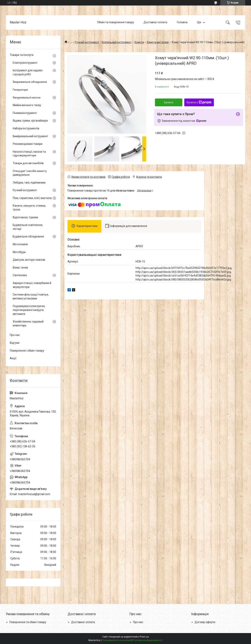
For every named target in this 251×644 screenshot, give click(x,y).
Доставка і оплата (155, 22)
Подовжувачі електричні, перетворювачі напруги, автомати (29, 310)
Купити (169, 102)
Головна (182, 22)
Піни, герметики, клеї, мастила (32, 198)
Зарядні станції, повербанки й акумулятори (32, 285)
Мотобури (19, 252)
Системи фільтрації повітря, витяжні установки (31, 296)
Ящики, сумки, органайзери (30, 121)
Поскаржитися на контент (117, 640)
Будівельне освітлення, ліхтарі (28, 227)
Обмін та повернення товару (116, 22)
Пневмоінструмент (25, 113)
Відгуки (15, 343)
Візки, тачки (20, 268)
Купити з (199, 102)
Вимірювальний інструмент (30, 136)
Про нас (15, 335)
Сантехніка (20, 275)
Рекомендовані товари (28, 144)
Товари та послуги (22, 55)
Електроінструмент (25, 63)
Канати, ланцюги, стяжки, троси (29, 208)
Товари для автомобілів (28, 163)
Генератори (20, 90)
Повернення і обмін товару (27, 351)
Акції (13, 358)
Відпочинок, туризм (25, 217)
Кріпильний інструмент (117, 42)
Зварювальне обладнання (30, 82)
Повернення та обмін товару (28, 622)
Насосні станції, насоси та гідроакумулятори (29, 154)
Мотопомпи (20, 244)
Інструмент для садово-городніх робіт (28, 72)
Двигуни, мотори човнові (29, 260)
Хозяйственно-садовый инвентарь (28, 323)
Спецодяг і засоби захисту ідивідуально (30, 173)
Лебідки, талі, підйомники (29, 183)
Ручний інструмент (87, 42)
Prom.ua (144, 637)
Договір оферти (205, 622)
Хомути (139, 42)
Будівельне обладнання (28, 236)
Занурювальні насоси (27, 98)
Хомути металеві (158, 42)
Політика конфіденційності (148, 640)
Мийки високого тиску (27, 105)
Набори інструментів (26, 128)
